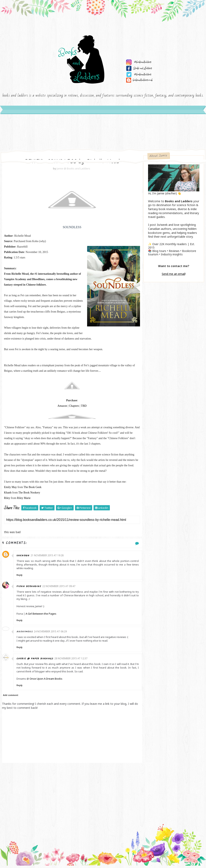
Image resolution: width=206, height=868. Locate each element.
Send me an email (173, 276)
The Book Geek (32, 490)
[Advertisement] (70, 798)
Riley (7, 500)
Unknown (24, 558)
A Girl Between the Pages (42, 616)
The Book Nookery (29, 495)
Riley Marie (24, 500)
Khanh (8, 495)
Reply (20, 577)
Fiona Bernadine (30, 589)
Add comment (11, 698)
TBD (81, 408)
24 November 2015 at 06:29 (51, 634)
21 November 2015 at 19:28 (48, 558)
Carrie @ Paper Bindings (36, 661)
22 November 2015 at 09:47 (60, 589)
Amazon (60, 408)
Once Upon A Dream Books (47, 681)
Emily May (10, 490)
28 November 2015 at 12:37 (72, 661)
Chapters (72, 408)
